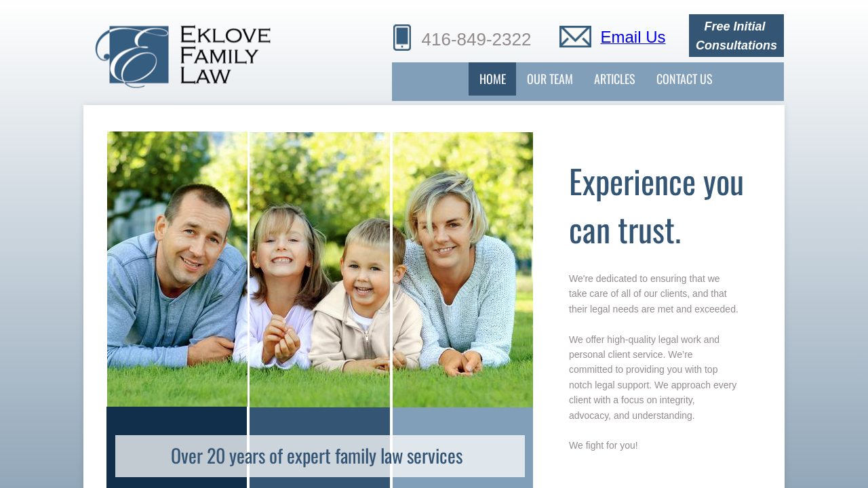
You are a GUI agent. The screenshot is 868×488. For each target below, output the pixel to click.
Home (493, 79)
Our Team (550, 79)
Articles (615, 79)
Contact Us (685, 79)
